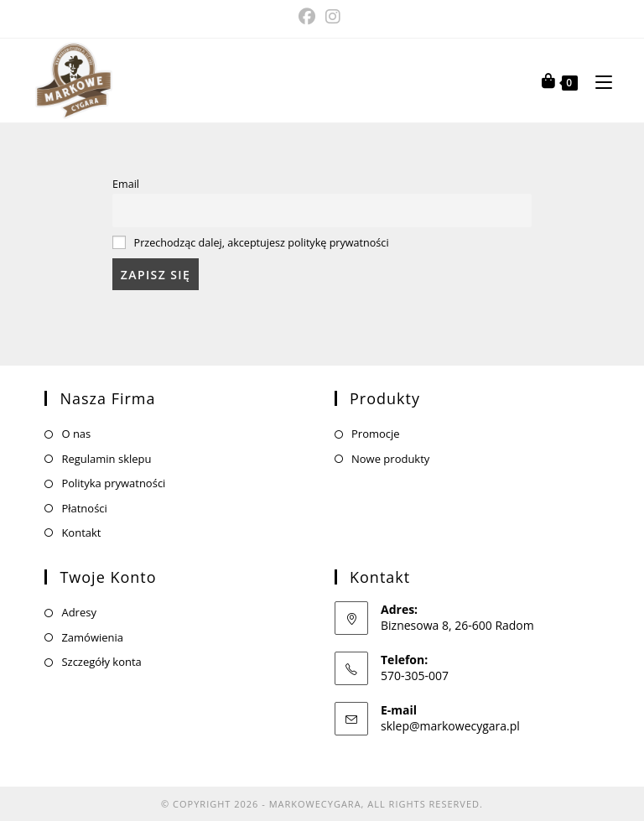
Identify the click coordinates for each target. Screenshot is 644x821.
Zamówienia (92, 637)
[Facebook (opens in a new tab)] (309, 17)
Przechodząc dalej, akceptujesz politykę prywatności (262, 243)
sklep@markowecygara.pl (450, 726)
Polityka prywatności (113, 483)
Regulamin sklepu (106, 459)
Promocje (376, 434)
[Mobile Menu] (597, 81)
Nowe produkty (390, 459)
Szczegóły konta (101, 662)
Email (126, 184)
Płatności (84, 508)
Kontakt (81, 533)
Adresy (79, 612)
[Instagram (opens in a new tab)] (333, 17)
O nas (76, 434)
